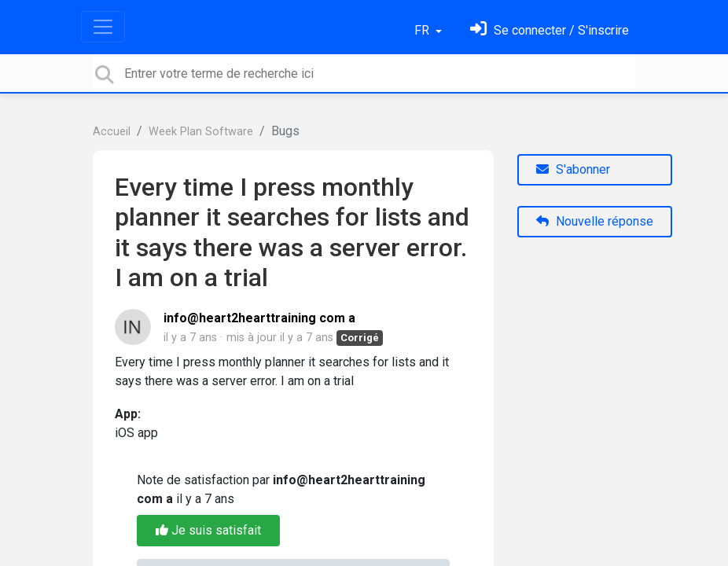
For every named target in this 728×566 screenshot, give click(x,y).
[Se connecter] (550, 30)
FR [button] (423, 30)
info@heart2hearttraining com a (259, 318)
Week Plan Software (201, 132)
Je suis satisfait (208, 530)
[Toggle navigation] (103, 27)
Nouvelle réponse (595, 221)
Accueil (112, 132)
